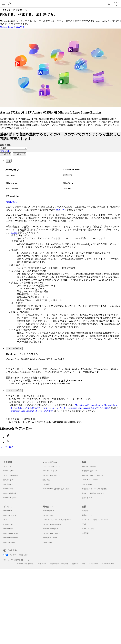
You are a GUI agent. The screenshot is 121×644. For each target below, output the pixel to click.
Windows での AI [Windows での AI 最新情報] (9, 489)
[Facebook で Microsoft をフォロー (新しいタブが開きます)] (8, 437)
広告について (94, 564)
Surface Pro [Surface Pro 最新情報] (7, 466)
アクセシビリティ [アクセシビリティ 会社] (88, 529)
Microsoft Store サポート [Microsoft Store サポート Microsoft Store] (51, 475)
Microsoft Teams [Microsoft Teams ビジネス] (9, 542)
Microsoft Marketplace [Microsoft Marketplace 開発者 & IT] (50, 529)
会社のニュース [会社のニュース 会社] (87, 515)
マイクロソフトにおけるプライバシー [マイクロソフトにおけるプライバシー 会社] (95, 520)
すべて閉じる (20, 154)
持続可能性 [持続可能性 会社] (86, 533)
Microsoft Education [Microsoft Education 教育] (89, 466)
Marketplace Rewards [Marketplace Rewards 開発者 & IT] (50, 538)
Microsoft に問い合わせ (25, 564)
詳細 (9, 161)
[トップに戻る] (7, 447)
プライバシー (41, 564)
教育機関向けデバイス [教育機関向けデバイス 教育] (90, 471)
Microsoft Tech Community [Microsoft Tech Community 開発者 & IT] (52, 524)
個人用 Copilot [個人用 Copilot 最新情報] (8, 484)
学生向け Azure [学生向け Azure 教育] (87, 498)
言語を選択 (6, 145)
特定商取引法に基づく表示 (59, 564)
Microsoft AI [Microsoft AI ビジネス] (8, 511)
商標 (84, 564)
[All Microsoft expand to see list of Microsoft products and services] (4, 4)
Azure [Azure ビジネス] (5, 520)
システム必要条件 (14, 348)
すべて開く (6, 154)
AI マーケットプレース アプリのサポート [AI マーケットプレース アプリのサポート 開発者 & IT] (57, 520)
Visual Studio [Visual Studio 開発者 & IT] (47, 542)
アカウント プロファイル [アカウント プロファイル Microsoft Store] (51, 466)
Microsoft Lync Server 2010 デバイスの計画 (89, 408)
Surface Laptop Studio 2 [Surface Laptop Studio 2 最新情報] (11, 475)
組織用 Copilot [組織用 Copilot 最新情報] (8, 480)
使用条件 (75, 564)
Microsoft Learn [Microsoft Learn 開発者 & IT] (48, 515)
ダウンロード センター (13, 10)
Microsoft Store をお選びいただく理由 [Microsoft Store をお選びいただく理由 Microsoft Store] (56, 489)
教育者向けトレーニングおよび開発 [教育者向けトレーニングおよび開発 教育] (94, 489)
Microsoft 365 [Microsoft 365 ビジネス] (8, 529)
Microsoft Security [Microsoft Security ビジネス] (10, 515)
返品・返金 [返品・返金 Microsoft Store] (46, 480)
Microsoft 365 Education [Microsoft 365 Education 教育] (90, 480)
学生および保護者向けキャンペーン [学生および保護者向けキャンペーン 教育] (94, 493)
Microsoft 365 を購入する (12, 27)
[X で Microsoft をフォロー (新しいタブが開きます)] (8, 442)
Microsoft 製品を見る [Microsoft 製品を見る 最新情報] (11, 493)
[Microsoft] (60, 2)
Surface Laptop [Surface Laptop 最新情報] (8, 471)
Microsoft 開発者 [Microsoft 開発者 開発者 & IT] (48, 511)
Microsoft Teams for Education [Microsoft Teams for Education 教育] (92, 475)
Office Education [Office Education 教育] (87, 484)
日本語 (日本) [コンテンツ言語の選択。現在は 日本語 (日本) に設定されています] (12, 550)
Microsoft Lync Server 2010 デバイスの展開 (32, 411)
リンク (14, 232)
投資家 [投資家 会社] (84, 524)
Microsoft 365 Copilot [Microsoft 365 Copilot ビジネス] (11, 538)
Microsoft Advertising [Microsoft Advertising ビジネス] (11, 533)
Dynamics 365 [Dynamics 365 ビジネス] (8, 524)
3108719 (60, 210)
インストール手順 (14, 390)
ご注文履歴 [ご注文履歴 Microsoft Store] (46, 484)
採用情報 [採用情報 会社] (85, 511)
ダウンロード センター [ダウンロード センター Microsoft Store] (50, 471)
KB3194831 (11, 202)
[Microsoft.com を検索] (10, 4)
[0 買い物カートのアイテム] (110, 4)
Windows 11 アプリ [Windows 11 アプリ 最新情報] (10, 498)
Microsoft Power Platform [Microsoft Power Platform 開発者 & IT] (51, 533)
